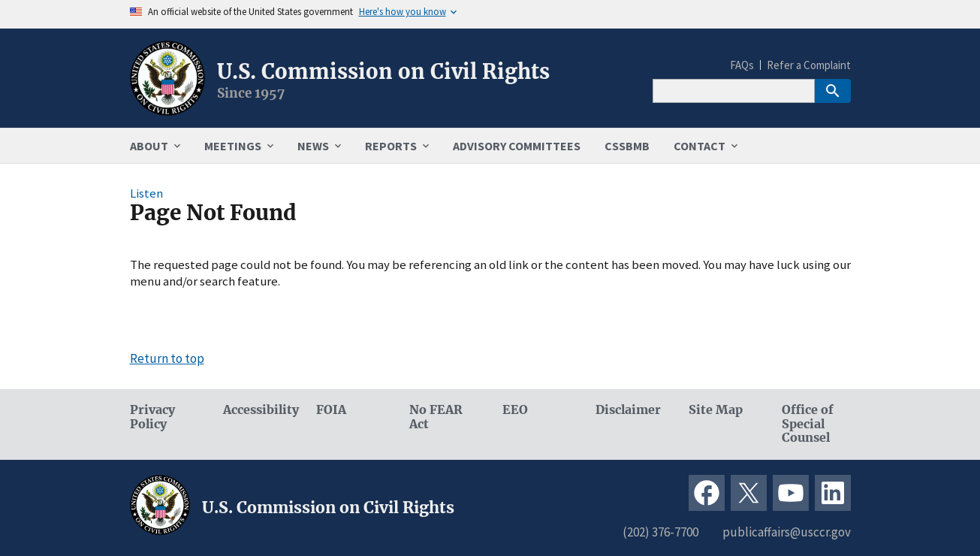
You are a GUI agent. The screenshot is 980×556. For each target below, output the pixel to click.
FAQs (742, 65)
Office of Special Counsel (808, 424)
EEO (515, 410)
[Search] (734, 91)
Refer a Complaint (809, 65)
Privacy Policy (152, 417)
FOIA (331, 410)
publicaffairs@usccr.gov (787, 532)
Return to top (167, 358)
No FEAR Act (436, 417)
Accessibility (258, 410)
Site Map (716, 410)
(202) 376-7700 (660, 532)
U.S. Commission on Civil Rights (383, 71)
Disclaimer (628, 410)
